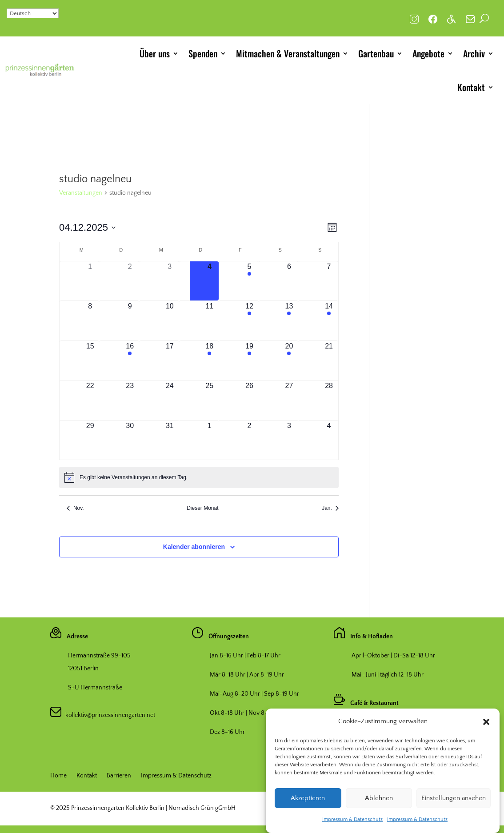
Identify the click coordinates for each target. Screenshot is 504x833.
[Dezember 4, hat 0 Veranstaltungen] (210, 281)
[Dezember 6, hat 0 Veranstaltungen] (289, 281)
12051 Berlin (83, 669)
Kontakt (471, 87)
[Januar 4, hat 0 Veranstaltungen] (329, 440)
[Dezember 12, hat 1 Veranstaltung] (249, 321)
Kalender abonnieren (194, 547)
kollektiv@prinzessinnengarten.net (108, 715)
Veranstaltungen (81, 193)
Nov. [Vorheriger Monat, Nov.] (75, 508)
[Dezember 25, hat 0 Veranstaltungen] (210, 400)
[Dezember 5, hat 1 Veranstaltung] (249, 281)
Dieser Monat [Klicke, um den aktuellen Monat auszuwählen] (202, 508)
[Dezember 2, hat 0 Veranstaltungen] (130, 281)
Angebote (428, 53)
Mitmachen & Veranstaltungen (288, 53)
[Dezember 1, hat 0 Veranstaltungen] (90, 281)
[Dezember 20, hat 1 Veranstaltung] (289, 361)
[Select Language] (33, 13)
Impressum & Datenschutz (352, 828)
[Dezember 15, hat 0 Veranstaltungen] (90, 361)
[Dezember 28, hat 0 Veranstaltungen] (329, 400)
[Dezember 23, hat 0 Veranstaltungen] (130, 400)
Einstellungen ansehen (454, 807)
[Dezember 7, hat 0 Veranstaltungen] (329, 281)
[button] (486, 730)
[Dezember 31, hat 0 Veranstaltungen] (170, 440)
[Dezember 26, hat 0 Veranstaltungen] (249, 400)
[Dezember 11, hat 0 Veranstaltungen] (210, 321)
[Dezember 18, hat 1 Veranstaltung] (210, 361)
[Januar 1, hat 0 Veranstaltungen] (210, 440)
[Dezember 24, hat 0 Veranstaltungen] (170, 400)
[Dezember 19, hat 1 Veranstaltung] (249, 361)
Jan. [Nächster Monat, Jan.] (330, 508)
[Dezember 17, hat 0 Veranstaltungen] (170, 361)
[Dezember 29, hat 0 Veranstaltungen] (90, 440)
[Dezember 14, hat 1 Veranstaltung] (329, 321)
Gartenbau (376, 53)
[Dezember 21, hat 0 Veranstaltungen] (329, 361)
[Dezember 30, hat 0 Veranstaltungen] (130, 440)
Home (58, 776)
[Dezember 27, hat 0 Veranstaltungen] (289, 400)
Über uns (155, 53)
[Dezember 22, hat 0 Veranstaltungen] (90, 400)
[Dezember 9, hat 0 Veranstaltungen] (130, 321)
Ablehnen (379, 807)
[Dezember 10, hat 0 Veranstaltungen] (170, 321)
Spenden (203, 53)
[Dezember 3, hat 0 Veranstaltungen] (170, 281)
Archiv (474, 53)
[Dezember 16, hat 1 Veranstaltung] (130, 361)
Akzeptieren (308, 807)
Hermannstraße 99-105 (99, 656)
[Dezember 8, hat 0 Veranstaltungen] (90, 321)
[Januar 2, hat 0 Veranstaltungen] (249, 440)
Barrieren (119, 776)
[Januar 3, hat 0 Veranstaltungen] (289, 440)
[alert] (199, 477)
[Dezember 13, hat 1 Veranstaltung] (289, 321)
